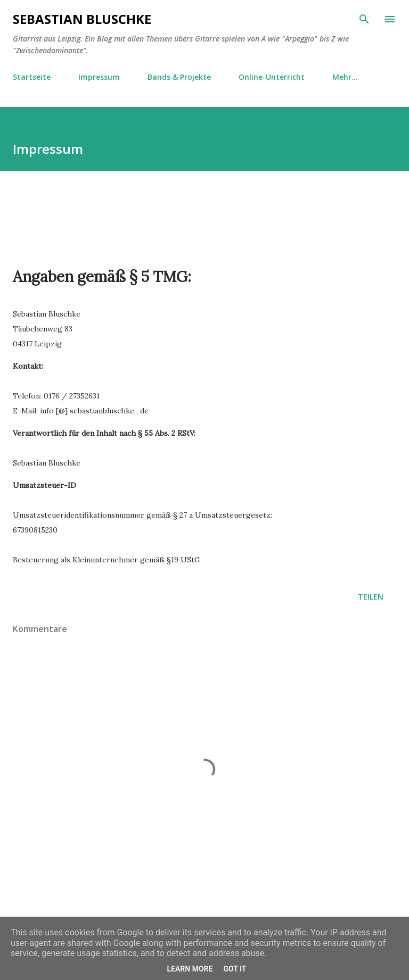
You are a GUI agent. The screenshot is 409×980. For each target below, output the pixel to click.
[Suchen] (364, 19)
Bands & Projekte (179, 77)
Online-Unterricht (272, 77)
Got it (235, 969)
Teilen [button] (371, 597)
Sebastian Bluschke (82, 19)
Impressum (99, 77)
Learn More (190, 969)
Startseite (32, 77)
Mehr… (345, 77)
